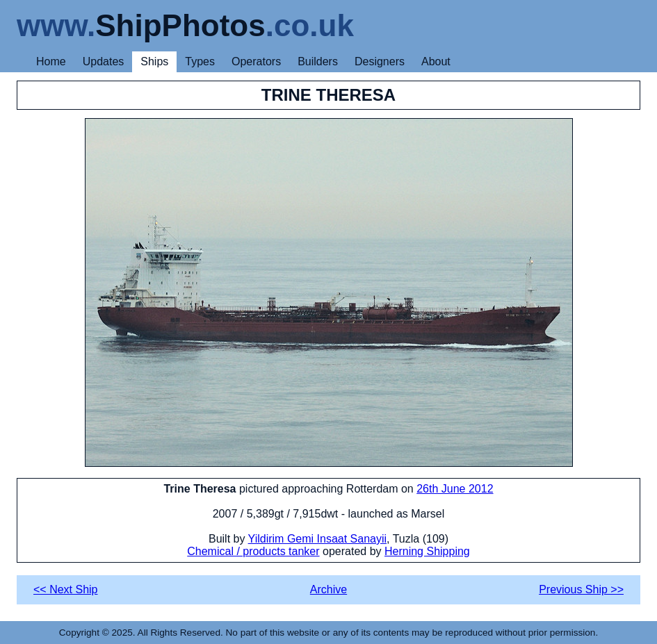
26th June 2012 (455, 489)
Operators (256, 61)
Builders (318, 61)
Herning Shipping (427, 551)
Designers (380, 61)
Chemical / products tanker (253, 551)
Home (51, 61)
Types (200, 61)
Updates (104, 61)
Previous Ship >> (581, 589)
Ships (154, 61)
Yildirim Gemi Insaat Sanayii (317, 539)
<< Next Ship (66, 589)
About (436, 61)
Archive (328, 589)
